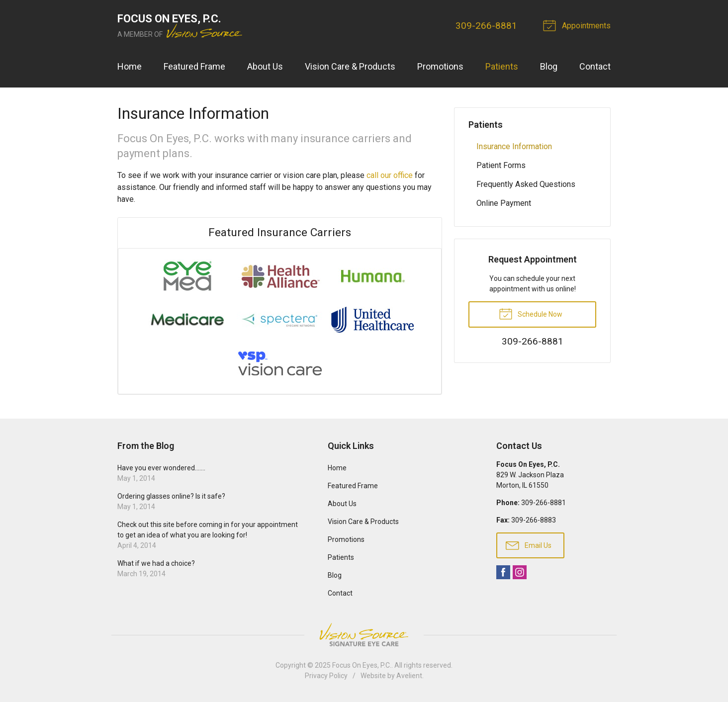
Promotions (440, 66)
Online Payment (504, 203)
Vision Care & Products (350, 66)
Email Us (529, 545)
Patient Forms (501, 165)
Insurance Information (514, 146)
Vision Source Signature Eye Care (364, 635)
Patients (502, 66)
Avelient (409, 676)
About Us (265, 66)
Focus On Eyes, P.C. (362, 665)
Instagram (520, 572)
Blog (549, 66)
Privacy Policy (326, 676)
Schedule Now (531, 313)
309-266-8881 (486, 26)
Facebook (503, 572)
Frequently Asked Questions (526, 184)
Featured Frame (194, 66)
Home (130, 66)
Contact (595, 66)
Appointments (578, 25)
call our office (390, 175)
